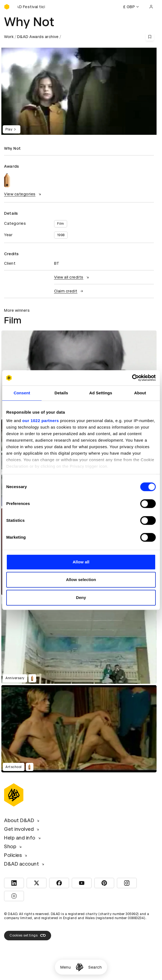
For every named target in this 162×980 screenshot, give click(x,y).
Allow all (81, 562)
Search (95, 967)
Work (9, 37)
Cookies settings (28, 935)
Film (61, 224)
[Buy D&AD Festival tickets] (31, 7)
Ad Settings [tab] (101, 393)
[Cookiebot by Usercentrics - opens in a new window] (132, 378)
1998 (61, 235)
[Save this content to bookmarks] (150, 37)
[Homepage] (80, 967)
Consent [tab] (22, 393)
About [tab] (140, 393)
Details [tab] (61, 393)
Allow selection (81, 580)
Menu (66, 967)
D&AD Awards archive (38, 37)
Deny (81, 597)
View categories (23, 194)
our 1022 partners (40, 421)
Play (12, 129)
